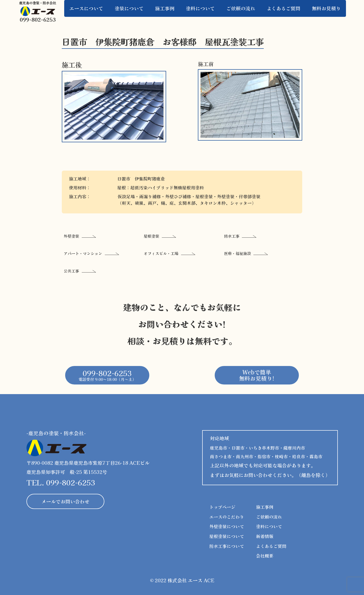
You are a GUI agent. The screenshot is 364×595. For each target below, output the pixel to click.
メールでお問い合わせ (65, 501)
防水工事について (227, 546)
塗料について (269, 526)
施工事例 (265, 507)
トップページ (222, 507)
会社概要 (265, 556)
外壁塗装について (227, 526)
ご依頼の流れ (269, 517)
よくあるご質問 (271, 546)
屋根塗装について (227, 536)
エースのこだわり (227, 517)
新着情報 (265, 536)
